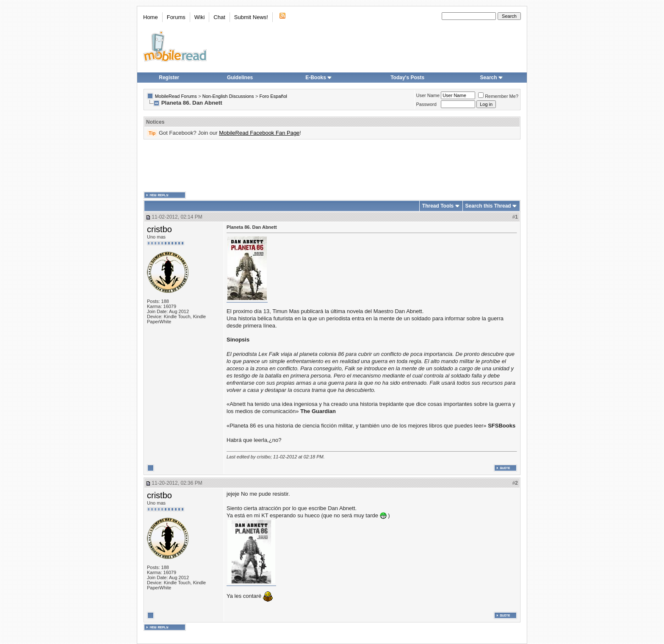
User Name (428, 95)
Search (492, 78)
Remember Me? (498, 96)
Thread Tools (438, 206)
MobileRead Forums (176, 96)
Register (169, 78)
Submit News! (251, 17)
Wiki (200, 17)
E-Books (319, 78)
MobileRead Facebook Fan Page (259, 133)
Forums (176, 17)
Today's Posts (407, 78)
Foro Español (273, 96)
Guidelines (240, 78)
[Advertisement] (332, 166)
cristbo (159, 229)
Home (151, 17)
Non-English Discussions (228, 96)
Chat (219, 17)
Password (426, 104)
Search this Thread (488, 206)
